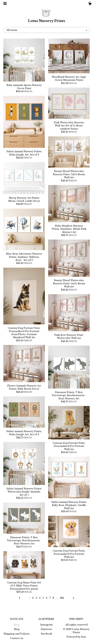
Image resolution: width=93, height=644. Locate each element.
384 (62, 598)
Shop (17, 625)
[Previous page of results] (20, 598)
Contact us (17, 638)
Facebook (46, 634)
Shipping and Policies (17, 634)
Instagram (46, 625)
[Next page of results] (74, 598)
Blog (17, 629)
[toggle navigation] (5, 3)
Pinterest (46, 629)
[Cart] (90, 4)
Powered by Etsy (76, 637)
